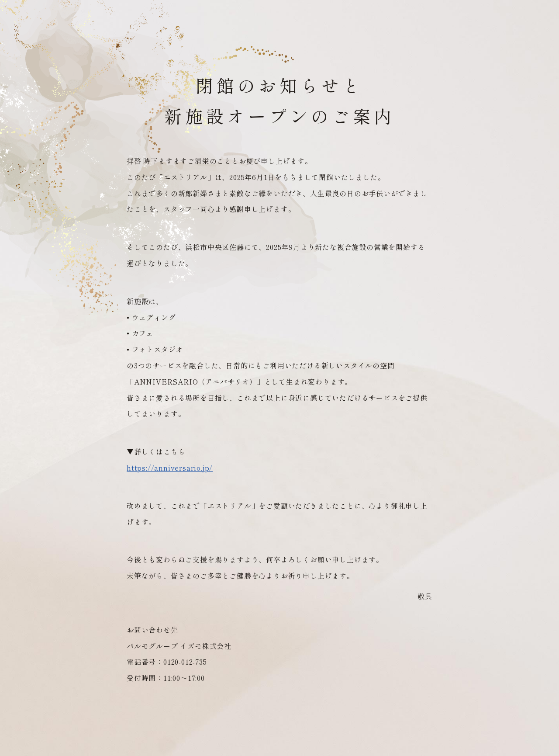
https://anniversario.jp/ (170, 468)
